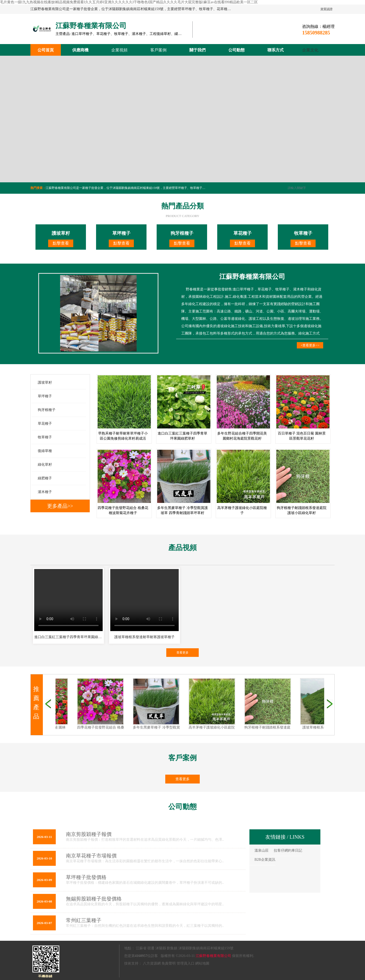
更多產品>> (60, 506)
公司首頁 (46, 50)
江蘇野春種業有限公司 (213, 956)
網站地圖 (202, 963)
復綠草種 (45, 451)
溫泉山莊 (262, 850)
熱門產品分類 (182, 206)
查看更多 (182, 653)
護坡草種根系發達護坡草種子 (322, 727)
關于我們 (197, 50)
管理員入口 (186, 963)
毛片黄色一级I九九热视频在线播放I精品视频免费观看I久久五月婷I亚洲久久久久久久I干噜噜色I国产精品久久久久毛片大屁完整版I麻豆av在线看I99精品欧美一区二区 (129, 2)
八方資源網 (152, 963)
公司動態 (236, 50)
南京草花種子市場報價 (91, 856)
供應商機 (80, 50)
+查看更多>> (310, 345)
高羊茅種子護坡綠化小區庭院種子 (212, 727)
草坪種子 (45, 396)
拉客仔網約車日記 (288, 850)
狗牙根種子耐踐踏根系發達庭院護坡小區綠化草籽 (280, 727)
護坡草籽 (45, 383)
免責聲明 (169, 963)
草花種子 (45, 424)
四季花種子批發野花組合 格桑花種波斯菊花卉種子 (113, 727)
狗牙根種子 (47, 410)
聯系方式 (276, 50)
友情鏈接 (276, 837)
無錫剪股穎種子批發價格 (94, 899)
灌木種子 (45, 492)
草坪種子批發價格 (86, 877)
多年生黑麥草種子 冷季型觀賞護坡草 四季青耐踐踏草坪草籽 (176, 727)
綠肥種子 (45, 478)
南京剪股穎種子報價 (89, 834)
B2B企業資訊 (265, 860)
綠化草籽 (45, 465)
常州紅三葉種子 (84, 920)
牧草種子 (45, 437)
